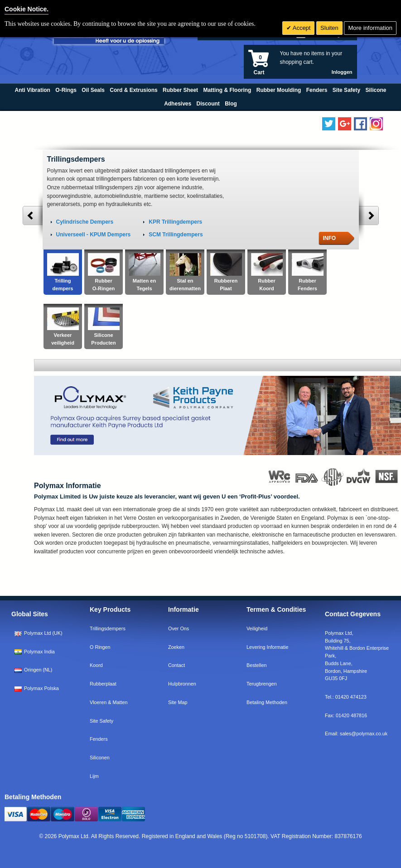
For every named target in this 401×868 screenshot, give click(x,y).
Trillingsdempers (108, 628)
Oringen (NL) (33, 670)
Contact (176, 665)
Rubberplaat (103, 684)
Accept (301, 28)
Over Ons (179, 628)
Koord (96, 665)
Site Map (178, 702)
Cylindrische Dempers (85, 222)
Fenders (99, 739)
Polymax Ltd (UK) (39, 633)
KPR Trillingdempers (175, 222)
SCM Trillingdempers (176, 235)
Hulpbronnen (182, 684)
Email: (356, 734)
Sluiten (329, 28)
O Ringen (100, 647)
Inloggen (342, 72)
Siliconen (100, 758)
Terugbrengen (262, 684)
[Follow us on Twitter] (329, 124)
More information (370, 28)
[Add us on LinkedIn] (345, 124)
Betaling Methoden (267, 702)
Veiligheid (257, 628)
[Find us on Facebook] (360, 124)
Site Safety (101, 721)
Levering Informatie (267, 647)
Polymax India (35, 652)
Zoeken (176, 647)
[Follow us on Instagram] (376, 124)
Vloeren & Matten (109, 702)
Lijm (94, 776)
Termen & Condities (276, 609)
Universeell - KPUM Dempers (94, 235)
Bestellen (256, 665)
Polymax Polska (37, 688)
